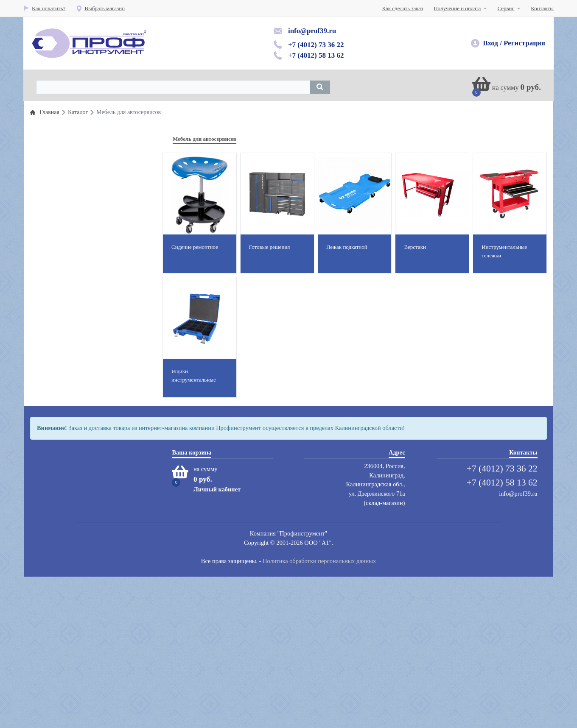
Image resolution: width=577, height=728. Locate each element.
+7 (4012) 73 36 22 (316, 45)
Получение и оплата (457, 8)
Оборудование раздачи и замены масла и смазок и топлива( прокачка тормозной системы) (94, 248)
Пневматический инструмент (80, 192)
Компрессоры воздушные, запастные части (97, 438)
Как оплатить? (44, 8)
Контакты (542, 8)
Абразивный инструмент (75, 424)
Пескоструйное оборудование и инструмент (98, 343)
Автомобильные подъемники (80, 329)
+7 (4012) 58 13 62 (316, 55)
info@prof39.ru (312, 31)
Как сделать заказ (403, 8)
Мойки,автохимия (67, 451)
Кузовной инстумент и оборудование (89, 268)
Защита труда (62, 356)
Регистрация (524, 43)
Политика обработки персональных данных (319, 712)
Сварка (55, 499)
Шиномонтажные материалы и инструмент (97, 206)
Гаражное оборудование (74, 282)
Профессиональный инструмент (84, 138)
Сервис (506, 8)
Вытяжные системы (70, 390)
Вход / (492, 43)
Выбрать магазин (100, 8)
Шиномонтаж (62, 316)
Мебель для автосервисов (76, 465)
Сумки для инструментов (76, 512)
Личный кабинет (217, 641)
